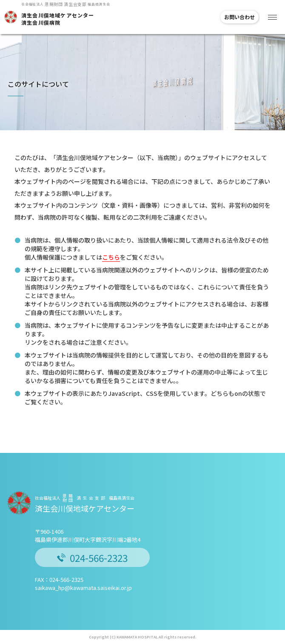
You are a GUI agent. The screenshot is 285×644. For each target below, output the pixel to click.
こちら (111, 257)
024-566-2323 (92, 558)
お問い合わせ (239, 17)
